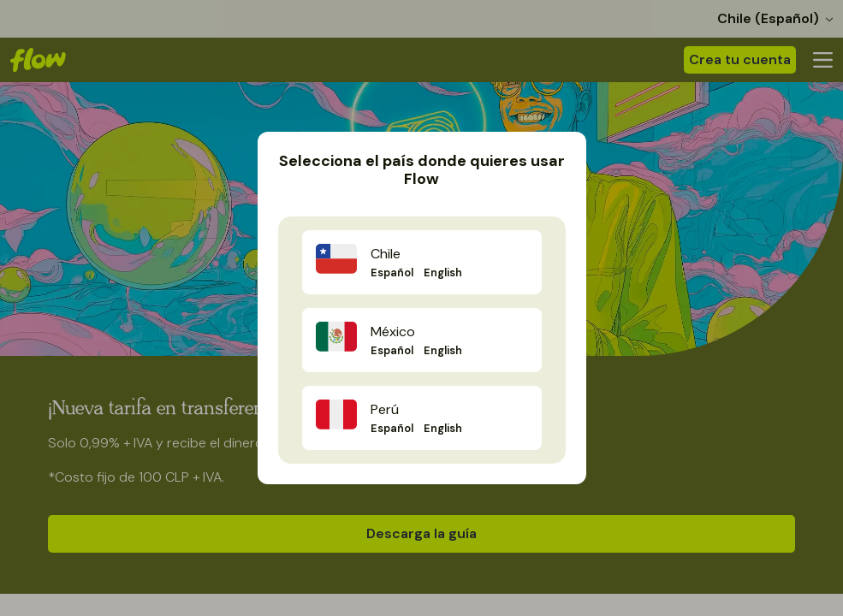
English (443, 272)
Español (392, 272)
